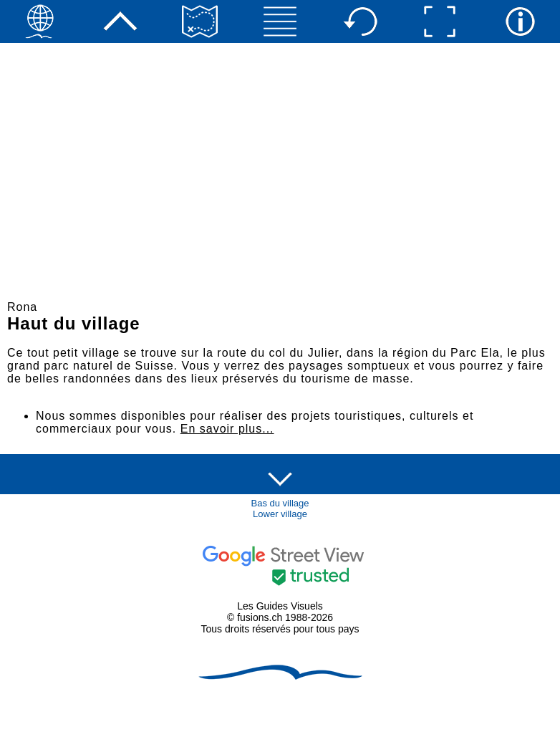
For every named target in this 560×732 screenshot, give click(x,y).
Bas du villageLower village (280, 509)
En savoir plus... (227, 429)
